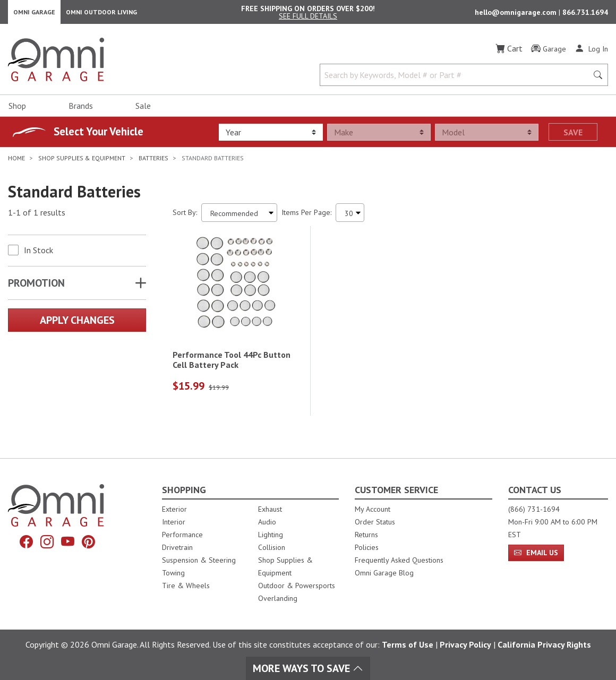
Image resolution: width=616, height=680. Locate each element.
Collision (272, 547)
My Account (373, 509)
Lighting (271, 535)
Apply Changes (77, 323)
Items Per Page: (306, 216)
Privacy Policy (465, 644)
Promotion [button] (36, 286)
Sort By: (185, 216)
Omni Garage (34, 14)
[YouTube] (68, 542)
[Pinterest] (88, 542)
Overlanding (278, 598)
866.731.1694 (585, 14)
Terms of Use (408, 644)
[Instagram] (47, 542)
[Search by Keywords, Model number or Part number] (457, 79)
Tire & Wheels (186, 586)
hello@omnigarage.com (517, 14)
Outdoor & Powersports (297, 586)
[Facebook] (26, 542)
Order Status (375, 522)
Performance (182, 535)
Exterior (174, 509)
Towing (173, 573)
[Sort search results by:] (239, 216)
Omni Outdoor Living (101, 14)
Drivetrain (177, 547)
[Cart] (509, 52)
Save (573, 135)
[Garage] (549, 53)
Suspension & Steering (199, 560)
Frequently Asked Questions (399, 560)
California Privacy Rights (544, 644)
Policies (367, 547)
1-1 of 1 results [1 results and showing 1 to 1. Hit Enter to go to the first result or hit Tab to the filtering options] (37, 216)
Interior (174, 522)
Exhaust (270, 509)
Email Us (536, 553)
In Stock (38, 253)
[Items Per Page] (350, 216)
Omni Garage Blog (384, 573)
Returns (366, 535)
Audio (267, 522)
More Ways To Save (308, 668)
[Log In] (591, 52)
